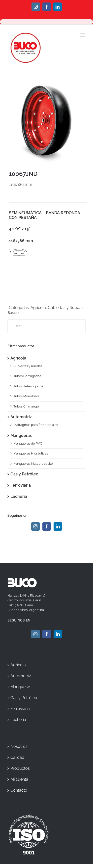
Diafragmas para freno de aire (36, 425)
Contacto (19, 790)
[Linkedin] (58, 526)
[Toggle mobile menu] (83, 35)
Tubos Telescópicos (28, 386)
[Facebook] (47, 526)
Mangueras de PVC (28, 443)
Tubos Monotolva (26, 396)
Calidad (17, 757)
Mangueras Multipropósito (33, 464)
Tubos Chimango (26, 406)
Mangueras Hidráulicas (31, 453)
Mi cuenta (19, 779)
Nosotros (19, 746)
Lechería (19, 496)
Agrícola (38, 308)
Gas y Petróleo (24, 474)
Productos (20, 768)
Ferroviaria (21, 485)
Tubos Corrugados (27, 376)
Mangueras (21, 435)
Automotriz (21, 417)
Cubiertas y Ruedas (66, 308)
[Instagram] (35, 526)
